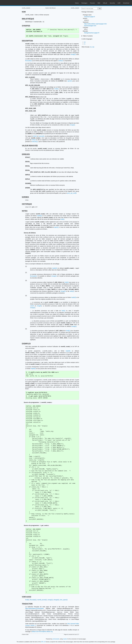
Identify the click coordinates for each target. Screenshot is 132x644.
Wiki (99, 3)
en (85, 42)
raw (93, 47)
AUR (119, 3)
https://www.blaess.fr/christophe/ (35, 608)
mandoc (65, 639)
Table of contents (88, 36)
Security (112, 3)
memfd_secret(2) (42, 600)
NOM (24, 12)
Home (77, 3)
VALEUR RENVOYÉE (30, 146)
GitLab (105, 3)
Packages (84, 3)
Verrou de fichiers (30, 233)
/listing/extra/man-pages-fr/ (92, 33)
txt (91, 47)
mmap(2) (73, 54)
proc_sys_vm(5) (72, 193)
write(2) (61, 61)
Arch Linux (10, 3)
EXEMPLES (26, 344)
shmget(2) (56, 600)
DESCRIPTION (27, 41)
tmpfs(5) (40, 216)
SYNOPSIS (26, 26)
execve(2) (41, 136)
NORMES (25, 197)
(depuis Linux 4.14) (36, 97)
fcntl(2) (57, 89)
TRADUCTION (27, 604)
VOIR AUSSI (26, 597)
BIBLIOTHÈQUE (28, 19)
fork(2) (35, 136)
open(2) (70, 81)
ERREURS (26, 154)
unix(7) (32, 306)
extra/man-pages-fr (90, 17)
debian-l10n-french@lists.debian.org (42, 632)
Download (126, 3)
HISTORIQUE (27, 204)
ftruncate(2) (29, 61)
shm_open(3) (64, 600)
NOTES (25, 211)
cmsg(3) (39, 306)
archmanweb (56, 639)
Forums (92, 3)
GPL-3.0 (43, 642)
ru (85, 44)
